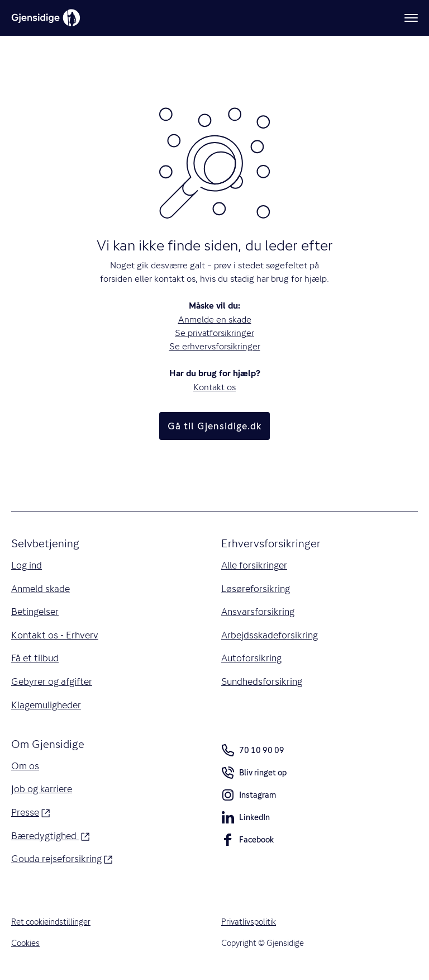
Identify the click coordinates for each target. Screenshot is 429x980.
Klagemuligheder (46, 705)
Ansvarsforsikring (258, 612)
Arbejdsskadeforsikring (270, 635)
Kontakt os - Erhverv (55, 635)
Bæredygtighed (50, 835)
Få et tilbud (35, 658)
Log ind (27, 565)
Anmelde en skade (215, 319)
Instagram (249, 797)
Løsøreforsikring (256, 589)
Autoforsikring (251, 658)
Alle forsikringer (254, 565)
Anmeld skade (40, 589)
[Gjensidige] (46, 18)
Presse (30, 812)
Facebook (247, 842)
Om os (25, 766)
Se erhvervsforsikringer (215, 346)
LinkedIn (246, 819)
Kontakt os (214, 387)
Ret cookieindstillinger (51, 922)
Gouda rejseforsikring (62, 858)
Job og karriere (42, 789)
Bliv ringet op (254, 775)
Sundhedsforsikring (262, 681)
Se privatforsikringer (214, 333)
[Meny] (411, 18)
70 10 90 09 (253, 750)
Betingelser (35, 612)
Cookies (25, 943)
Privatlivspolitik (249, 922)
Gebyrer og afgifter (52, 681)
